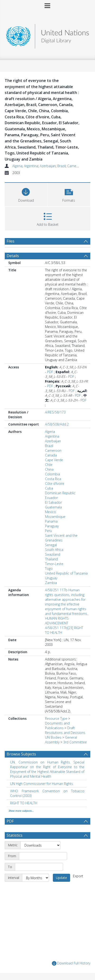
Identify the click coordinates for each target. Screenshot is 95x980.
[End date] (39, 867)
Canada (51, 455)
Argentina (31, 166)
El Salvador (53, 502)
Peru (48, 531)
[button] (69, 194)
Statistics (15, 835)
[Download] (26, 194)
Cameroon (75, 166)
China (49, 469)
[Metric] (40, 845)
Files (11, 241)
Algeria (17, 166)
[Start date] (43, 856)
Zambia (51, 583)
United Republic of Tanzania (66, 573)
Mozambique (55, 517)
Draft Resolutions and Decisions (65, 730)
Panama (51, 521)
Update (61, 878)
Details (13, 256)
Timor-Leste (54, 564)
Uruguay (51, 578)
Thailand (51, 559)
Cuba (49, 488)
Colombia (52, 474)
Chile (49, 465)
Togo (49, 569)
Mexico (50, 512)
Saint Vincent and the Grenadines (61, 538)
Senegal (51, 545)
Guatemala (53, 507)
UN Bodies (53, 737)
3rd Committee (75, 742)
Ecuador (51, 498)
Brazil (61, 166)
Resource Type (56, 718)
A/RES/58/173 (55, 412)
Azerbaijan (48, 166)
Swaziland (53, 554)
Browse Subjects (21, 754)
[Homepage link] (47, 35)
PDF (50, 372)
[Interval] (36, 878)
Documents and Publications (57, 726)
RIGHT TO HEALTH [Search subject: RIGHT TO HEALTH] (24, 803)
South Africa (54, 550)
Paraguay (52, 526)
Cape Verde (54, 460)
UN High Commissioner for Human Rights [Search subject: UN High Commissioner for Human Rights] (42, 784)
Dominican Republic (60, 493)
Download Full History (71, 963)
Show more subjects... (21, 811)
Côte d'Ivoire (55, 484)
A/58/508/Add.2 (57, 424)
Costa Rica (53, 479)
